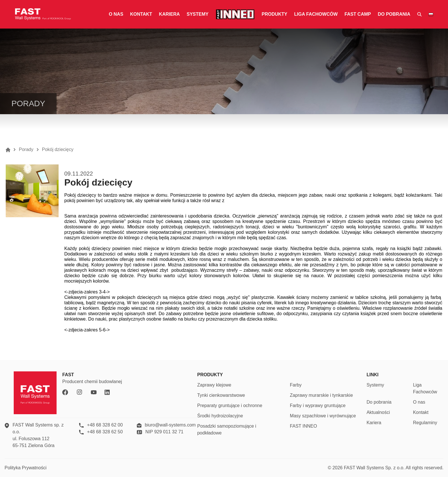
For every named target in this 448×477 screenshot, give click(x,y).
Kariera (169, 14)
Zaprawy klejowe (214, 385)
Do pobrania (394, 14)
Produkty (275, 14)
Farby (296, 385)
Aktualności (378, 412)
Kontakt (141, 14)
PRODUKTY (210, 375)
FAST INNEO (304, 426)
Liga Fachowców (425, 388)
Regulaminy (425, 423)
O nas (116, 14)
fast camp (358, 14)
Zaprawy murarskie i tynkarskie (322, 395)
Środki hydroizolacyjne (220, 416)
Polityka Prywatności (26, 468)
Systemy (197, 14)
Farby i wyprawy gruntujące (318, 405)
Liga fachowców (316, 14)
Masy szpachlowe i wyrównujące (323, 416)
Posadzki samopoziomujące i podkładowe (227, 429)
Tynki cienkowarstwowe (221, 395)
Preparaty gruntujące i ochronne (230, 405)
